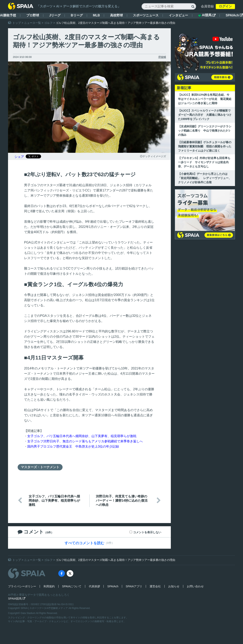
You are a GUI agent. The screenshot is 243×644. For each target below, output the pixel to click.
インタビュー (178, 15)
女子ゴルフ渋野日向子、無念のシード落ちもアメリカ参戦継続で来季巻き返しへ (85, 441)
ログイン (225, 6)
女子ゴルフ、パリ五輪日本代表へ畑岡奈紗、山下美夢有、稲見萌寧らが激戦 (82, 436)
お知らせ (174, 586)
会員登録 (207, 6)
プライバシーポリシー (22, 586)
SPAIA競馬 (17, 599)
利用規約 (49, 586)
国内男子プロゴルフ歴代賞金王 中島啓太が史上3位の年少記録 (73, 446)
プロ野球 (33, 15)
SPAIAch (234, 15)
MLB (96, 15)
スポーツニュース (146, 15)
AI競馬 (207, 15)
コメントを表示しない (147, 532)
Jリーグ (55, 15)
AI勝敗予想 (8, 15)
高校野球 (116, 15)
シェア (19, 157)
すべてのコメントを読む (84, 543)
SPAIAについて (72, 586)
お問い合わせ (195, 586)
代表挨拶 (94, 586)
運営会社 (155, 586)
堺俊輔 (162, 57)
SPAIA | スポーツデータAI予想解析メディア (45, 608)
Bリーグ (77, 15)
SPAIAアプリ (134, 586)
